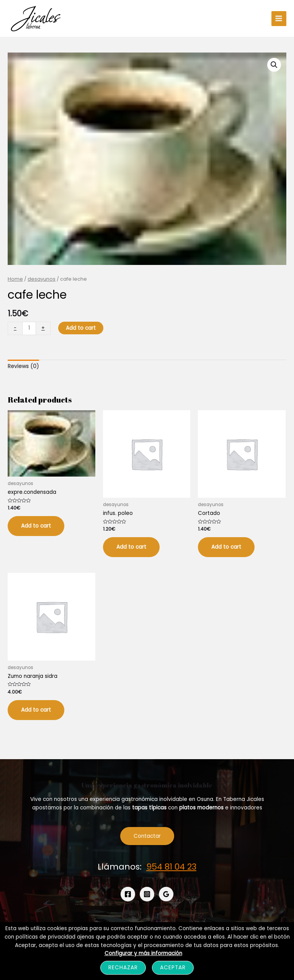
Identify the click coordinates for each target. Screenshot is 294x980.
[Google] (166, 894)
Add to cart (81, 328)
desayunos (42, 279)
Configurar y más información (143, 953)
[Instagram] (147, 894)
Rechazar (123, 968)
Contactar (147, 836)
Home (15, 279)
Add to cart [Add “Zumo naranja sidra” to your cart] (36, 710)
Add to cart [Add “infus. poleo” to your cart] (131, 547)
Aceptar (173, 968)
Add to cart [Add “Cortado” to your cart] (226, 547)
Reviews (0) (23, 366)
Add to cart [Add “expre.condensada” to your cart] (36, 526)
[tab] (23, 367)
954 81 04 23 (171, 867)
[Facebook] (128, 894)
